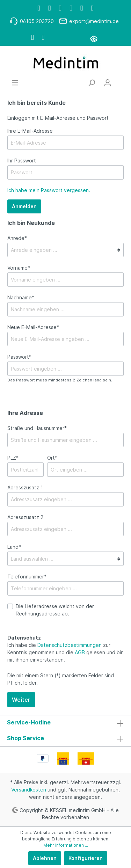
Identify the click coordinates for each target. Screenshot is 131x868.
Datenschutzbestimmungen (70, 645)
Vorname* (19, 268)
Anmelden (24, 206)
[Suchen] (92, 83)
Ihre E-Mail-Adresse (30, 131)
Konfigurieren (86, 858)
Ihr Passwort (22, 161)
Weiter (21, 700)
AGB (80, 652)
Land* (14, 547)
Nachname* (21, 297)
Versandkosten (29, 790)
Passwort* (19, 357)
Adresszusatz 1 (25, 487)
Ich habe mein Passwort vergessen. (49, 190)
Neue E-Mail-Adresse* (33, 327)
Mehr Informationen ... (66, 845)
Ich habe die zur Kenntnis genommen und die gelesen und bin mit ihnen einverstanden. (65, 652)
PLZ (13, 458)
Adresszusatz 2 (25, 517)
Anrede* (17, 238)
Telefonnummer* (27, 577)
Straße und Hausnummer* (37, 428)
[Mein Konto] (108, 83)
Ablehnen (45, 858)
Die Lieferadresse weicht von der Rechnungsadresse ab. (55, 610)
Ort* (52, 458)
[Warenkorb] (120, 80)
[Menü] (15, 83)
